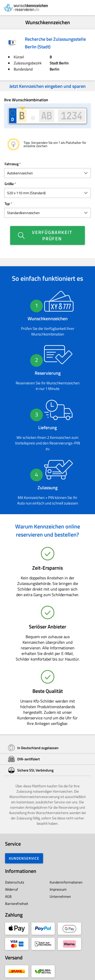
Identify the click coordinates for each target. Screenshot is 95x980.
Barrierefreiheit (17, 904)
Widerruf (12, 889)
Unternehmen (60, 896)
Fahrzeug (12, 164)
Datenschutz (15, 882)
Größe (9, 184)
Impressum (58, 889)
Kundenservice (24, 858)
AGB (8, 896)
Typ (7, 204)
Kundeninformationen (66, 882)
